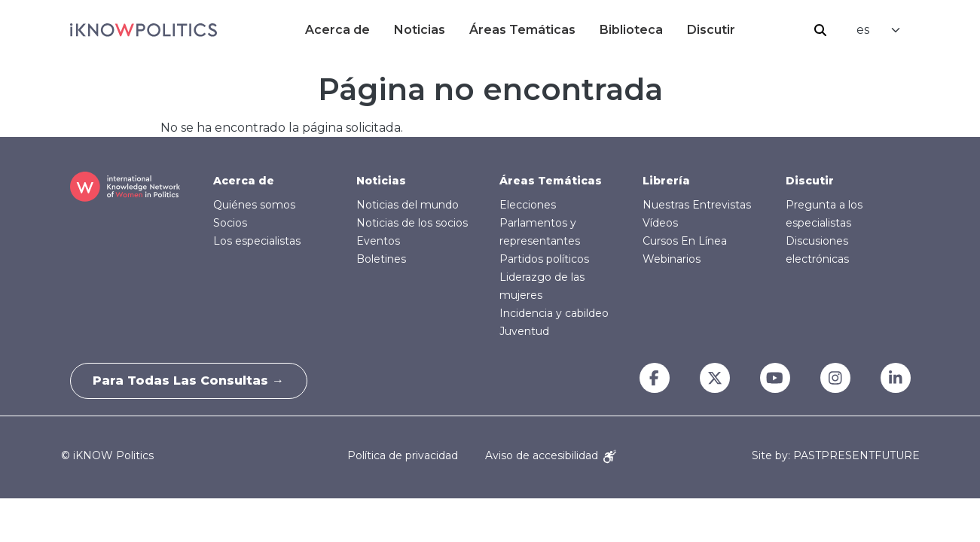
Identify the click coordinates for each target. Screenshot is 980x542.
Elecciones (528, 205)
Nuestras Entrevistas (697, 205)
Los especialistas (257, 241)
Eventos (378, 241)
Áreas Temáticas (522, 30)
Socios (230, 223)
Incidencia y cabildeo (554, 313)
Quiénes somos (254, 205)
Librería (666, 181)
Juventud (524, 331)
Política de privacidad (403, 455)
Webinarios (672, 259)
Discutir (711, 30)
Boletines (381, 259)
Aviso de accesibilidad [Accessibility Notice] (551, 455)
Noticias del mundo (408, 205)
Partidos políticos (544, 259)
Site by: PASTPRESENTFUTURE (836, 456)
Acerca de (337, 30)
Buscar (820, 30)
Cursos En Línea (685, 241)
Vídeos (660, 223)
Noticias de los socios (412, 223)
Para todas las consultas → (189, 381)
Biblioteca (631, 30)
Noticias (420, 30)
